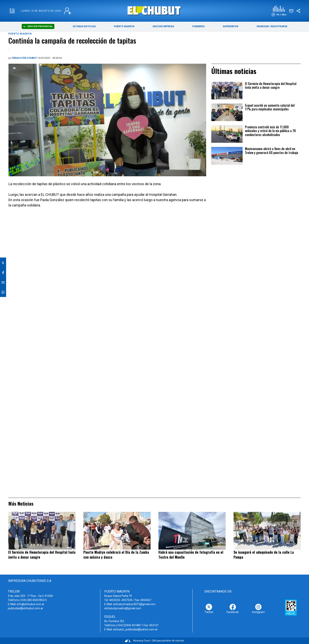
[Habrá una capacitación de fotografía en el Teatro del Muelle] (192, 531)
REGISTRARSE (279, 26)
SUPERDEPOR (230, 26)
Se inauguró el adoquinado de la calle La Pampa (264, 555)
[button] (279, 11)
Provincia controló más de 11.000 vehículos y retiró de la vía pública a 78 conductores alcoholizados (270, 131)
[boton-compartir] (298, 11)
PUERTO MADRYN (124, 26)
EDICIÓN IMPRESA (163, 26)
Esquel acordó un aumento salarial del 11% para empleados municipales (270, 107)
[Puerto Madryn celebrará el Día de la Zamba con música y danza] (117, 531)
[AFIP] (291, 607)
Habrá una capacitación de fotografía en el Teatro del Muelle (191, 555)
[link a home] (155, 11)
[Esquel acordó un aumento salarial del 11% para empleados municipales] (227, 112)
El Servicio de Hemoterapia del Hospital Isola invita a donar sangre (271, 86)
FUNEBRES (198, 26)
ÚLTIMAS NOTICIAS (84, 26)
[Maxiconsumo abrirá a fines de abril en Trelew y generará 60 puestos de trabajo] (227, 156)
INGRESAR (263, 26)
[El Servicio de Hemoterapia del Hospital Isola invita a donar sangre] (227, 91)
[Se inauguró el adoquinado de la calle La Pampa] (267, 531)
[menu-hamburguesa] (12, 11)
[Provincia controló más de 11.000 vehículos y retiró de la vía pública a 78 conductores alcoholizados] (227, 134)
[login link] (67, 11)
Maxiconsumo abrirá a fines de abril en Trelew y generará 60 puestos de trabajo (272, 151)
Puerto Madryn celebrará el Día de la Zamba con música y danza (116, 555)
